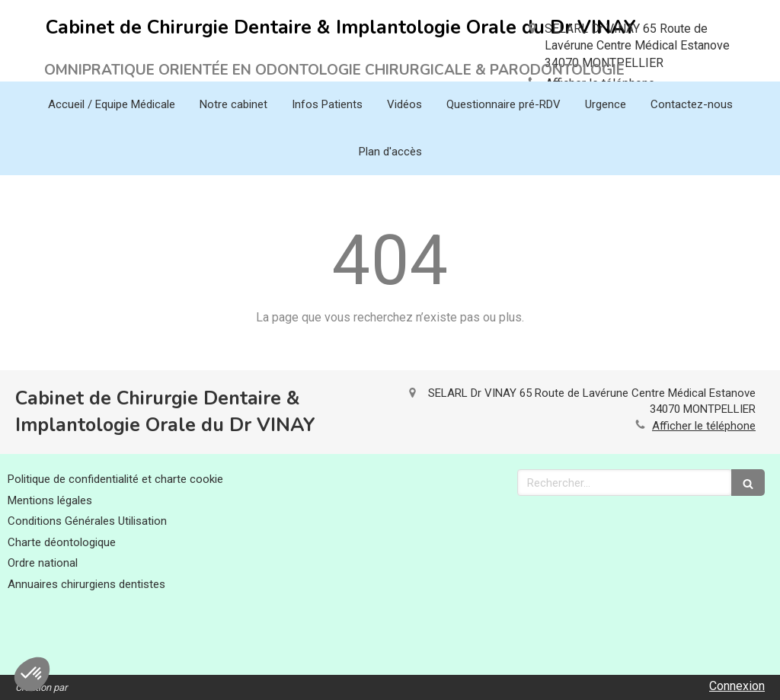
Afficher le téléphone (704, 426)
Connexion (737, 686)
